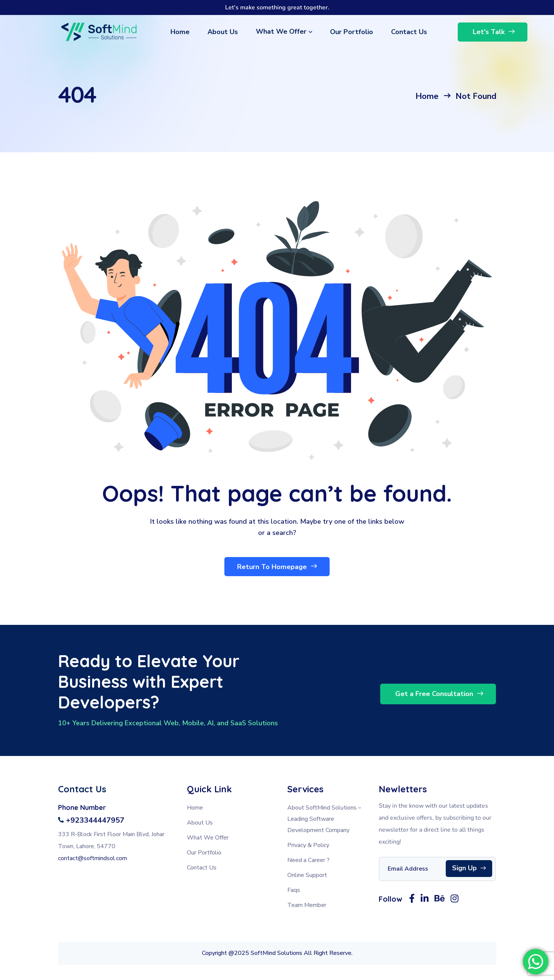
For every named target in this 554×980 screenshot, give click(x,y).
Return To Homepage (277, 566)
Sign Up (469, 868)
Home (427, 96)
